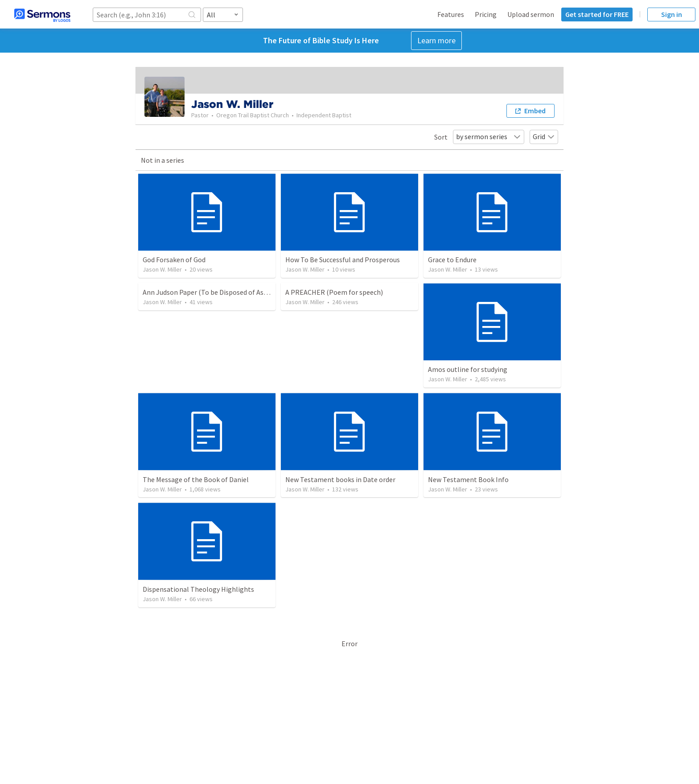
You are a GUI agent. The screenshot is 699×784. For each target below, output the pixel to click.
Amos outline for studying (468, 369)
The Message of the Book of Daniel (196, 479)
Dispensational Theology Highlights (198, 589)
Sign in (672, 14)
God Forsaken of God (174, 260)
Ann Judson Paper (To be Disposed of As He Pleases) (222, 292)
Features (451, 14)
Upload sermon (531, 14)
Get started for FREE (597, 14)
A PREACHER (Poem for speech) (334, 292)
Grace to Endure (452, 260)
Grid (544, 136)
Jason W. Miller (162, 269)
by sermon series (489, 136)
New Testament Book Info (468, 479)
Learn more (436, 40)
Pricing (486, 14)
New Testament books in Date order (340, 479)
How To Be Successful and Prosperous (343, 260)
